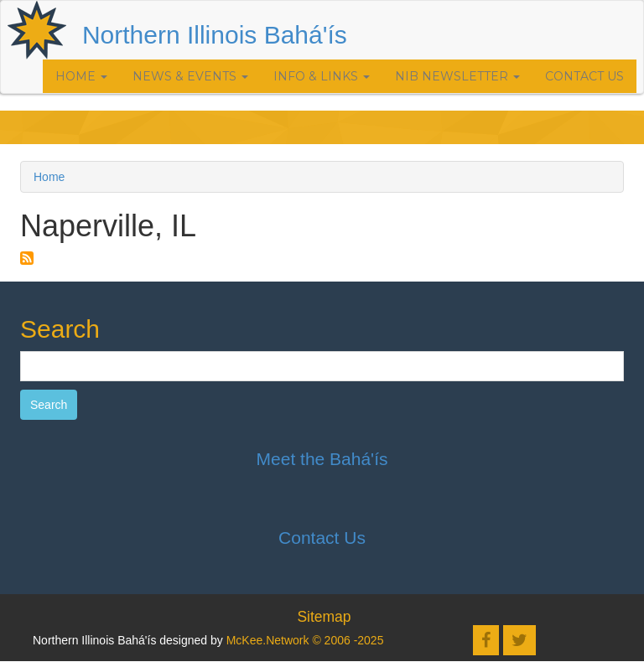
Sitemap (324, 617)
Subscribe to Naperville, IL (27, 258)
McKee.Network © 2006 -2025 (305, 640)
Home (81, 76)
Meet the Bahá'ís (322, 459)
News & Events (190, 76)
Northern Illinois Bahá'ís (215, 35)
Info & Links (322, 76)
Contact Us (584, 76)
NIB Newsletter (457, 76)
